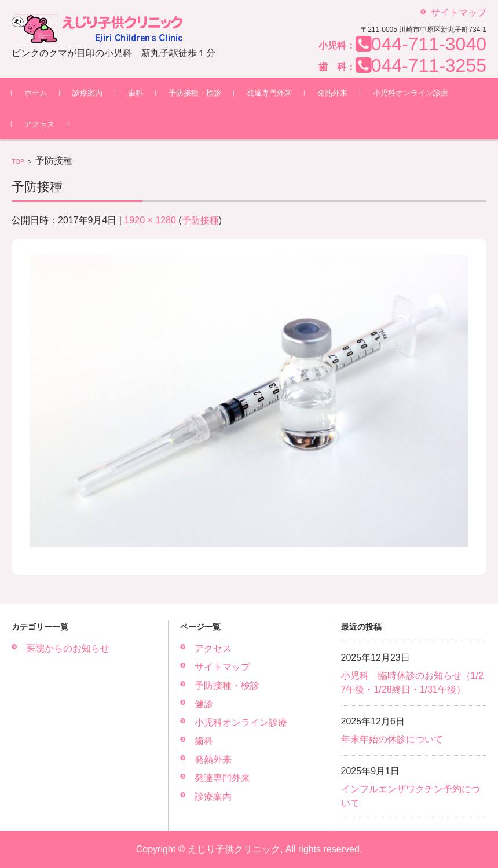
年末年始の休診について (392, 739)
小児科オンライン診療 (411, 93)
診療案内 (87, 93)
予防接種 (200, 220)
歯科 (136, 93)
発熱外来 (332, 93)
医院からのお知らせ (68, 648)
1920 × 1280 (150, 220)
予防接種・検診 (195, 93)
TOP (18, 161)
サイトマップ (222, 667)
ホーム (36, 93)
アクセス (39, 124)
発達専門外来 (269, 93)
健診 (204, 704)
